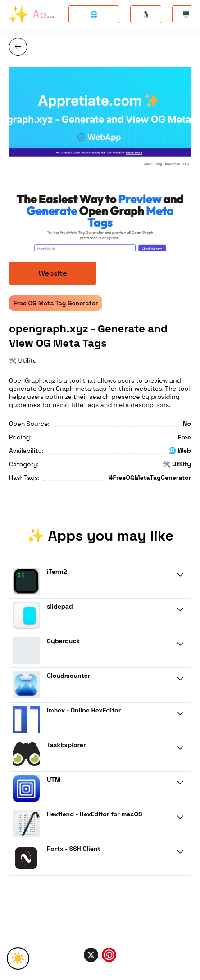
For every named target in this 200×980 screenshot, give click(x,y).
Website (53, 273)
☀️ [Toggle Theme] (18, 958)
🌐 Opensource (94, 17)
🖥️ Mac (186, 17)
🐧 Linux (146, 17)
